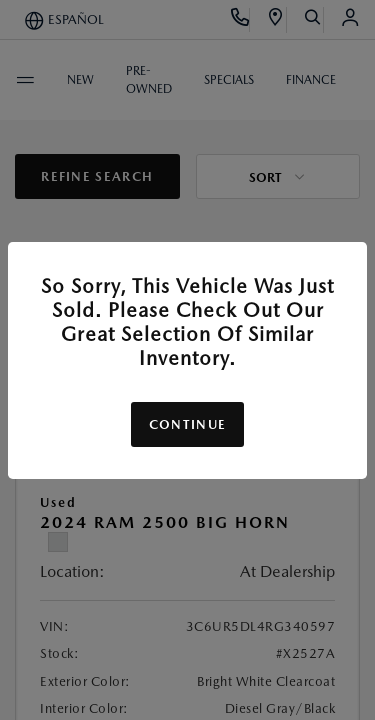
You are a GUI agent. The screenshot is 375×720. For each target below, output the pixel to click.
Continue (187, 424)
